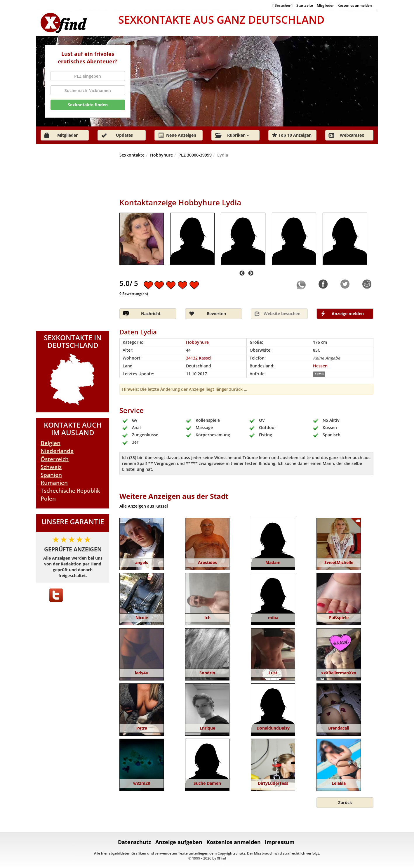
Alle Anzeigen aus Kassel (144, 506)
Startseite (305, 5)
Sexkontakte (132, 155)
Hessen (320, 366)
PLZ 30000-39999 (195, 155)
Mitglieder (325, 5)
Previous (242, 273)
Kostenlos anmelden (355, 5)
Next (251, 273)
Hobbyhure (161, 155)
